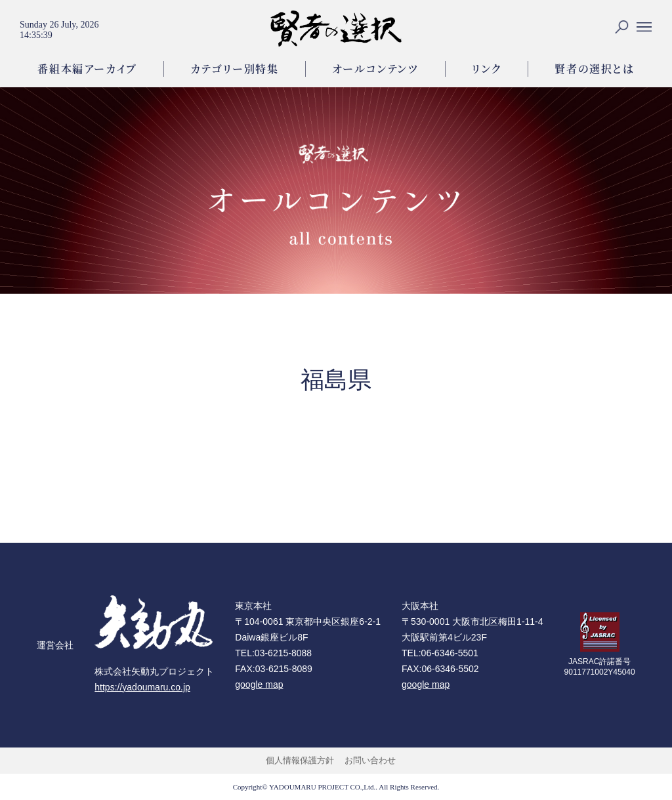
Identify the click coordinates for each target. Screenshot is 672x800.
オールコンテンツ (375, 69)
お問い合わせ (370, 760)
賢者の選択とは (594, 69)
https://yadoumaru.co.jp (142, 687)
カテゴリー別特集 (235, 69)
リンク (487, 69)
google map (259, 684)
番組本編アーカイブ (87, 69)
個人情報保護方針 (300, 760)
